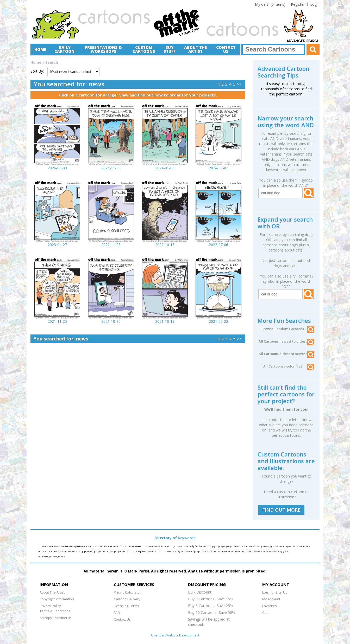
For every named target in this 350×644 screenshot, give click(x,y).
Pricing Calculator (127, 592)
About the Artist (195, 49)
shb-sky (176, 551)
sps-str (201, 551)
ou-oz (79, 551)
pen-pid (94, 551)
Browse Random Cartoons (288, 329)
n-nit (61, 551)
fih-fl (198, 546)
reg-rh (142, 551)
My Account (271, 599)
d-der (152, 546)
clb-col (123, 546)
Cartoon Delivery (127, 599)
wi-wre (267, 551)
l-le (278, 546)
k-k (274, 546)
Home (40, 49)
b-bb (64, 546)
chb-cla (116, 546)
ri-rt (148, 551)
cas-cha (107, 546)
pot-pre (118, 551)
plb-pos (110, 551)
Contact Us (226, 49)
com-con (132, 546)
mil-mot (43, 551)
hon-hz (253, 546)
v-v (255, 551)
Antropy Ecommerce (55, 618)
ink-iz (266, 546)
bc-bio (70, 546)
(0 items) (270, 4)
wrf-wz (274, 551)
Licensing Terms (126, 606)
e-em (181, 546)
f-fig (192, 546)
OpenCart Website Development (175, 635)
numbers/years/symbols (52, 556)
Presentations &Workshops (103, 49)
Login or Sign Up (275, 592)
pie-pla (102, 551)
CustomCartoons (144, 49)
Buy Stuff (170, 49)
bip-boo (77, 546)
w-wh (260, 551)
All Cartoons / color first (289, 366)
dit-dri (167, 546)
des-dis (160, 546)
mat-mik (305, 546)
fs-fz (209, 546)
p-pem (86, 551)
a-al (45, 546)
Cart (265, 613)
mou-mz (53, 551)
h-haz (236, 546)
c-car (100, 546)
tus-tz (246, 551)
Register (298, 4)
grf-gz (229, 546)
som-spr (192, 551)
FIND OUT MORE (281, 510)
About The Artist (52, 592)
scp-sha (167, 551)
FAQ (117, 613)
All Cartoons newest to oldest (286, 341)
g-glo (215, 546)
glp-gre (222, 546)
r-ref (135, 551)
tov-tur (238, 551)
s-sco (160, 551)
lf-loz (283, 546)
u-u (251, 551)
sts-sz (209, 551)
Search (52, 62)
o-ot (74, 551)
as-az (58, 546)
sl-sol (184, 551)
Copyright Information (57, 599)
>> (239, 84)
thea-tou (230, 551)
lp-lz (289, 546)
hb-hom (244, 546)
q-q (131, 551)
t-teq (215, 551)
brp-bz (93, 546)
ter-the (221, 551)
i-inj (260, 546)
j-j (271, 546)
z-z (286, 551)
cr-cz (147, 546)
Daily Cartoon (64, 49)
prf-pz (125, 551)
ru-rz (153, 551)
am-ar (51, 546)
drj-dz (175, 546)
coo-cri (140, 546)
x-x (280, 551)
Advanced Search (303, 41)
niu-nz (68, 551)
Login (315, 4)
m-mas (296, 546)
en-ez (187, 546)
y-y (283, 551)
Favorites (270, 606)
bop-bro (85, 546)
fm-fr (203, 546)
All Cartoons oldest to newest (286, 354)
